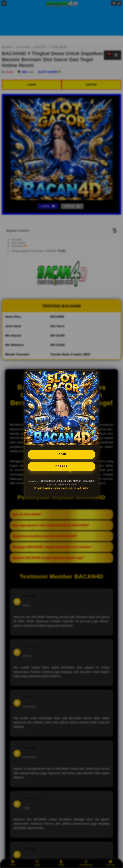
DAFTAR (62, 467)
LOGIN (61, 454)
